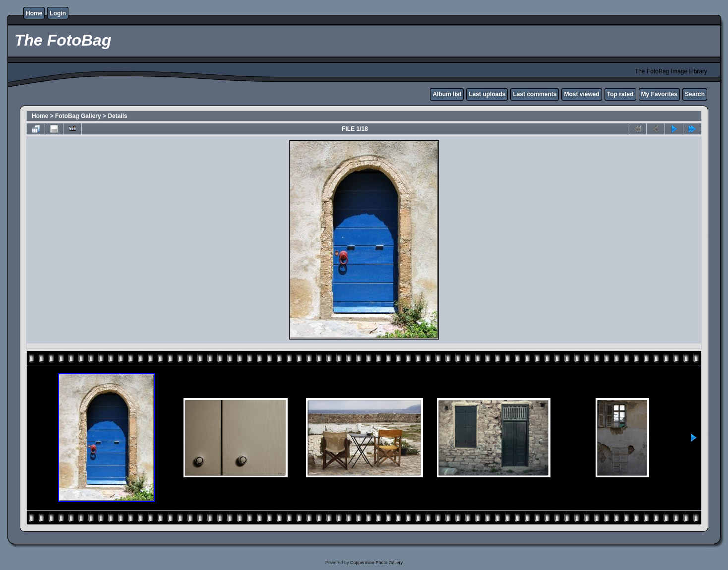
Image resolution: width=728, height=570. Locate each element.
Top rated (620, 94)
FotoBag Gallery (78, 116)
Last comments (535, 94)
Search (695, 94)
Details (117, 116)
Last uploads (487, 94)
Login (58, 13)
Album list (447, 94)
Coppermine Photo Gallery (376, 563)
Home (34, 13)
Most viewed (581, 94)
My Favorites (659, 94)
